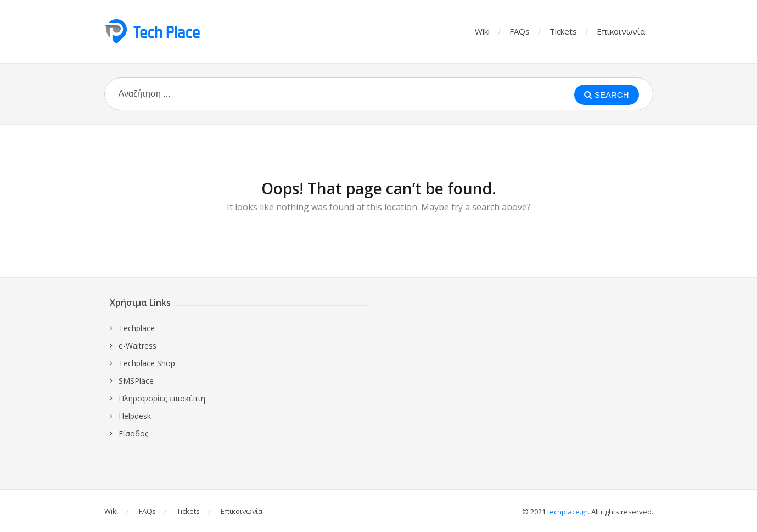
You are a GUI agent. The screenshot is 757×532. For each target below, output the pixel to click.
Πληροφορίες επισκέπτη (162, 398)
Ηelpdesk (135, 416)
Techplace (137, 328)
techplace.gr (568, 512)
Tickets (563, 31)
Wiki (482, 31)
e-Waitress (138, 346)
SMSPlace (136, 381)
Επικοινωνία (621, 31)
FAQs (520, 31)
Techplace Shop (147, 363)
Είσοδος (133, 433)
